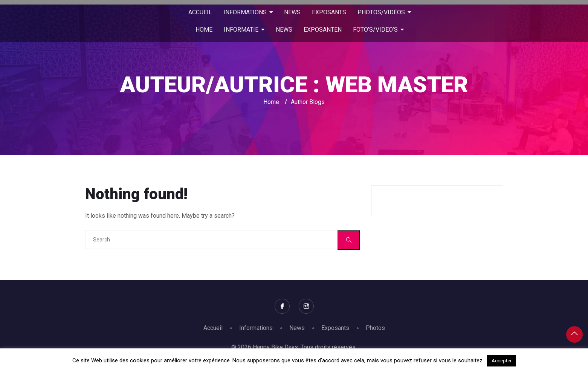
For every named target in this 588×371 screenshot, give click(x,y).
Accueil (213, 328)
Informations (256, 328)
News (297, 328)
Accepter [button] (502, 361)
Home (271, 102)
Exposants (335, 328)
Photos (375, 328)
